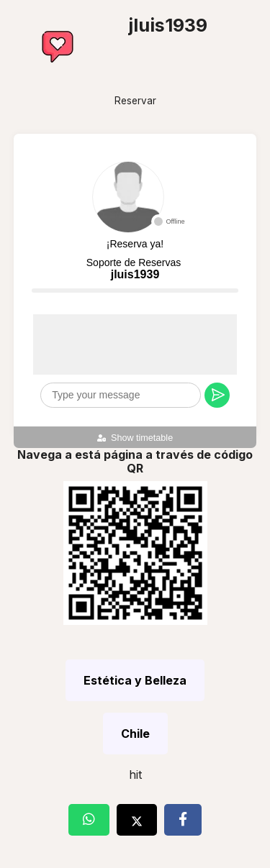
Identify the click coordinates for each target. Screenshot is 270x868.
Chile (135, 734)
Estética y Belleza (135, 680)
